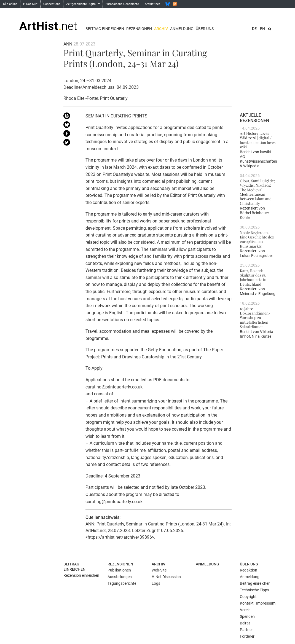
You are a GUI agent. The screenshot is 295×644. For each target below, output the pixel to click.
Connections (52, 4)
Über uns (205, 29)
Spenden (247, 616)
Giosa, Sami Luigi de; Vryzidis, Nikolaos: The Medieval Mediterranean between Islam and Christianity (257, 192)
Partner (246, 630)
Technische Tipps (254, 590)
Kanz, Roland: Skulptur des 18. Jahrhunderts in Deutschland (253, 277)
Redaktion (249, 570)
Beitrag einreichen (105, 29)
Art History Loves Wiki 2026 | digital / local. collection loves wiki (258, 140)
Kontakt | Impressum (258, 603)
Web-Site (159, 570)
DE (254, 29)
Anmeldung (182, 29)
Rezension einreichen (81, 575)
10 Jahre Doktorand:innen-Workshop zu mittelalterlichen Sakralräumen (255, 317)
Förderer (247, 636)
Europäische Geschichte (122, 4)
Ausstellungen (120, 577)
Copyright (248, 597)
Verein (245, 610)
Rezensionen (139, 29)
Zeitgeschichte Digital (82, 4)
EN (262, 29)
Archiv (161, 29)
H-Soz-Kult (30, 4)
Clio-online (10, 4)
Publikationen (119, 570)
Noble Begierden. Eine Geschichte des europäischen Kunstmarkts (257, 239)
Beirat (245, 623)
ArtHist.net (152, 4)
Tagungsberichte (122, 583)
